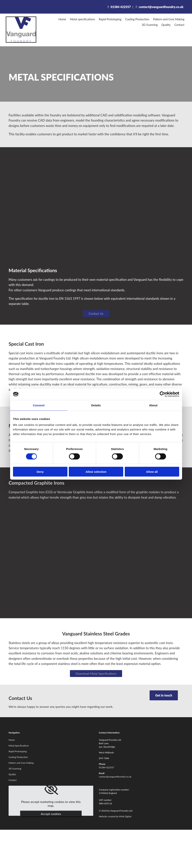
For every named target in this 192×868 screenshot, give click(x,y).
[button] (96, 314)
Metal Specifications (19, 746)
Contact (179, 25)
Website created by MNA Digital (115, 816)
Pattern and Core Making (169, 19)
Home (62, 19)
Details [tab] (96, 405)
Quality (166, 25)
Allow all (152, 472)
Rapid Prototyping (110, 19)
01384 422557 (121, 7)
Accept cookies (51, 814)
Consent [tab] (39, 405)
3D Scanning (150, 25)
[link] (51, 789)
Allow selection (96, 472)
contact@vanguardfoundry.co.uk (161, 7)
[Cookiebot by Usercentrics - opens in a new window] (162, 394)
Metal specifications (82, 19)
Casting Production (137, 19)
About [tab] (153, 405)
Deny (40, 472)
